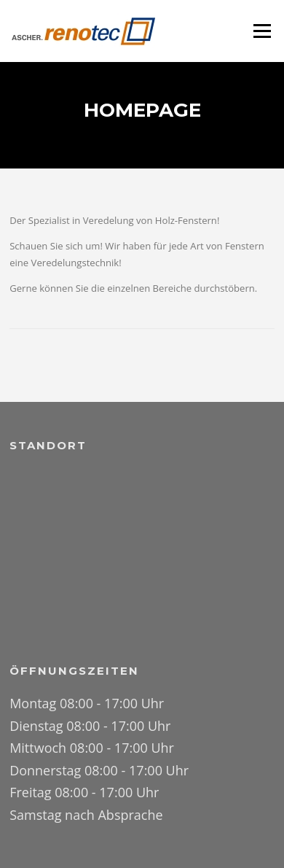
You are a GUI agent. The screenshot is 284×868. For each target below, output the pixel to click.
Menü (262, 31)
